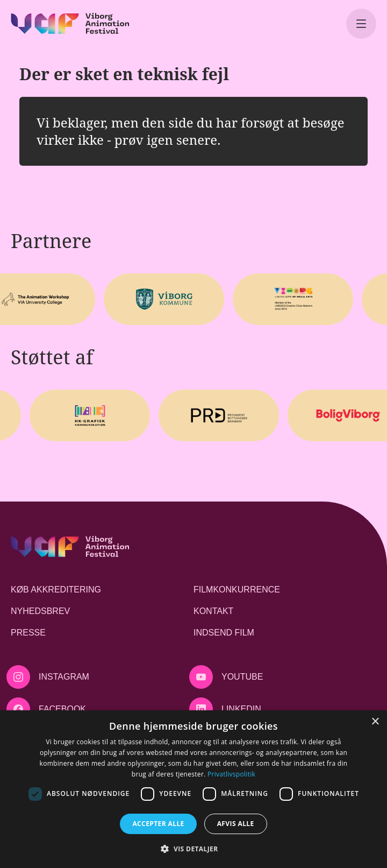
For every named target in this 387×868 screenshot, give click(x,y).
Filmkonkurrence (237, 590)
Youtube (242, 677)
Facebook (62, 709)
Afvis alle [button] (236, 824)
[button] (193, 849)
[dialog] (193, 789)
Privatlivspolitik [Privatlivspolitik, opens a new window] (231, 774)
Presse (28, 633)
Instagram (64, 677)
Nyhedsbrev (40, 611)
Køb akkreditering (56, 590)
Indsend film (224, 633)
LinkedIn (241, 709)
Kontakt (213, 611)
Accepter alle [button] (158, 824)
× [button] (375, 722)
